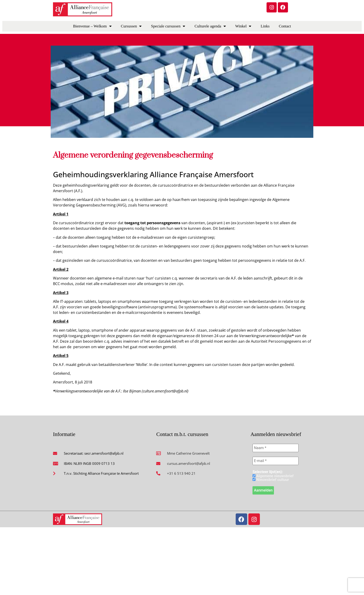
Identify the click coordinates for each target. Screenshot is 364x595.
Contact (285, 26)
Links (265, 26)
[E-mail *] (276, 461)
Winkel (243, 26)
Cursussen (131, 26)
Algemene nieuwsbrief (273, 476)
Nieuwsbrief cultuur (271, 480)
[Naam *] (276, 448)
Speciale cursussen (168, 26)
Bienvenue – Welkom (92, 26)
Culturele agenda (210, 26)
